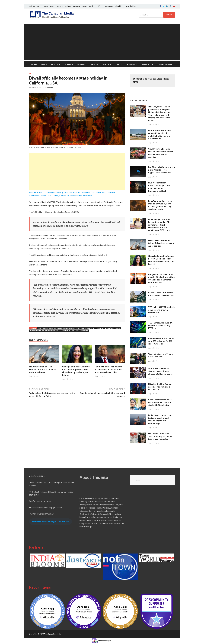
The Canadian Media (53, 634)
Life (99, 6)
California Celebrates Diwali (62, 328)
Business (76, 6)
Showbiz (118, 6)
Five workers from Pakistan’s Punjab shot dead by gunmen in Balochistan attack (159, 187)
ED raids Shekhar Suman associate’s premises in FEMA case (160, 387)
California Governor (86, 328)
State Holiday (68, 331)
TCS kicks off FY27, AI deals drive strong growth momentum (161, 310)
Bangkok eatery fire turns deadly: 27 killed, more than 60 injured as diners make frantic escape (161, 278)
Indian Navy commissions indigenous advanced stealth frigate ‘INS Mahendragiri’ (160, 419)
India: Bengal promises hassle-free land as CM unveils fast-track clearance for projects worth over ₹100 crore (159, 225)
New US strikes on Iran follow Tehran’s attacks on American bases (43, 369)
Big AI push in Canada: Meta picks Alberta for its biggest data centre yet (161, 170)
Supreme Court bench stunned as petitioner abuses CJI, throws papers (161, 371)
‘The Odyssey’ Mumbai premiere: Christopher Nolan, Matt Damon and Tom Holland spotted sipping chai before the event (160, 113)
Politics (68, 6)
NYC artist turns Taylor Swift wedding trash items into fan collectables (161, 436)
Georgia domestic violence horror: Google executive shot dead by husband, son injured (76, 371)
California (43, 328)
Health (85, 6)
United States (82, 331)
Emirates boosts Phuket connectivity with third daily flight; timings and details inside (160, 134)
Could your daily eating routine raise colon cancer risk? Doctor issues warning (161, 153)
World (59, 6)
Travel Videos (131, 6)
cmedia (50, 88)
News (52, 6)
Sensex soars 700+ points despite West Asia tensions (161, 294)
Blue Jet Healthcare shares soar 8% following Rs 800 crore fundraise (161, 341)
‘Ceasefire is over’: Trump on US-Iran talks (160, 355)
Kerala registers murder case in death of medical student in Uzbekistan (160, 402)
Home (46, 6)
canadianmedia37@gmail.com (48, 507)
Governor (116, 328)
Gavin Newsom (103, 328)
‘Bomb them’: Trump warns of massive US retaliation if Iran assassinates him (109, 369)
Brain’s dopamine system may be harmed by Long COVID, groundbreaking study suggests (160, 205)
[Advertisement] (102, 42)
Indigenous (109, 6)
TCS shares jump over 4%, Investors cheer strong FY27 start (161, 325)
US (30, 74)
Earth (91, 6)
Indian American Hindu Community (45, 331)
